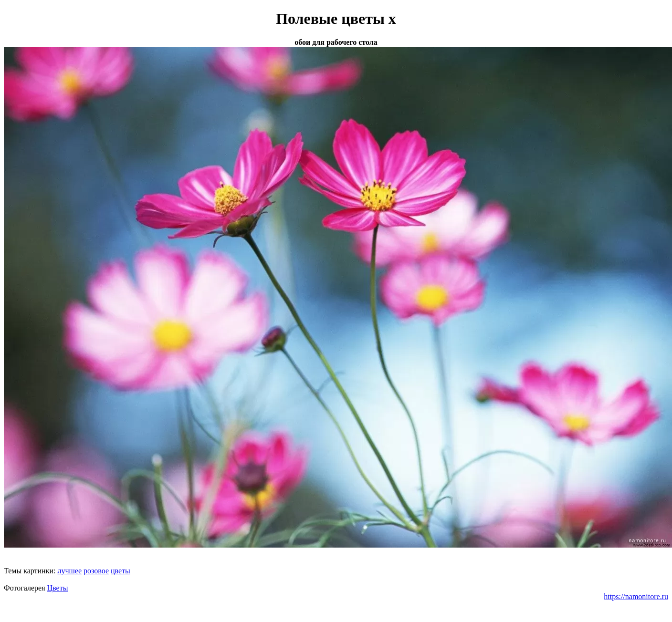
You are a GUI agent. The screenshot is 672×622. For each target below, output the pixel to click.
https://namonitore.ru (636, 596)
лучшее (69, 571)
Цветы (58, 588)
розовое (96, 571)
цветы (121, 571)
